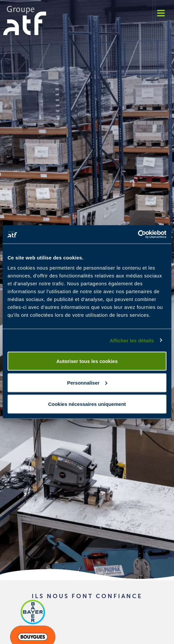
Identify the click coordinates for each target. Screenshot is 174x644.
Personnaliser (87, 382)
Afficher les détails (132, 340)
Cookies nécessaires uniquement (87, 404)
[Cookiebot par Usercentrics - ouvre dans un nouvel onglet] (138, 235)
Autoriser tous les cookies (87, 361)
